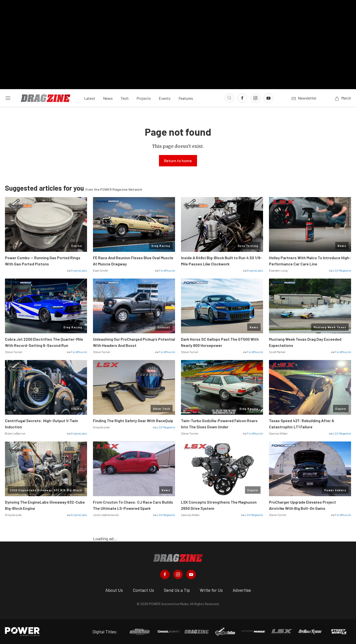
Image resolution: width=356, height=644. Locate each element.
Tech (125, 98)
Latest (90, 98)
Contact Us (143, 590)
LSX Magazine (342, 270)
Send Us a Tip (177, 590)
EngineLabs (79, 270)
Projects (144, 98)
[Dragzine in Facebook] (165, 574)
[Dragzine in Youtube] (191, 574)
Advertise (242, 590)
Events (165, 98)
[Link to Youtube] (268, 98)
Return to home (178, 161)
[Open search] (229, 98)
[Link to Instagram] (255, 98)
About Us (114, 590)
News (108, 98)
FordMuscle (167, 270)
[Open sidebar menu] (8, 98)
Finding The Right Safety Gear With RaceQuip (133, 421)
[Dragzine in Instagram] (178, 574)
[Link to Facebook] (242, 98)
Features (186, 98)
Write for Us (211, 590)
